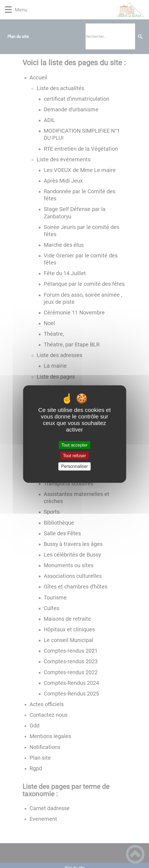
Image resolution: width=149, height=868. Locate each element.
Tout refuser (74, 456)
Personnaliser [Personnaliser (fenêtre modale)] (75, 466)
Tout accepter (74, 445)
